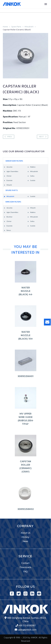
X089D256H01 (26, 376)
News (25, 541)
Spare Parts (16, 27)
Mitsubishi (29, 27)
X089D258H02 (26, 509)
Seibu (32, 176)
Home (5, 27)
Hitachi (9, 185)
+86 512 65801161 (27, 625)
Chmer (9, 176)
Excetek (9, 180)
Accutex (9, 167)
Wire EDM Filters (13, 202)
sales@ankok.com (27, 630)
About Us (26, 533)
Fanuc (9, 230)
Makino (33, 167)
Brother (9, 217)
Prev (8, 137)
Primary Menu (46, 4)
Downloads (25, 567)
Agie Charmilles (12, 171)
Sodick (33, 180)
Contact (25, 563)
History (26, 537)
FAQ (26, 571)
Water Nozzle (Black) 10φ (25, 335)
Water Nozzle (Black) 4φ (25, 291)
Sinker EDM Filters (14, 161)
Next (43, 137)
